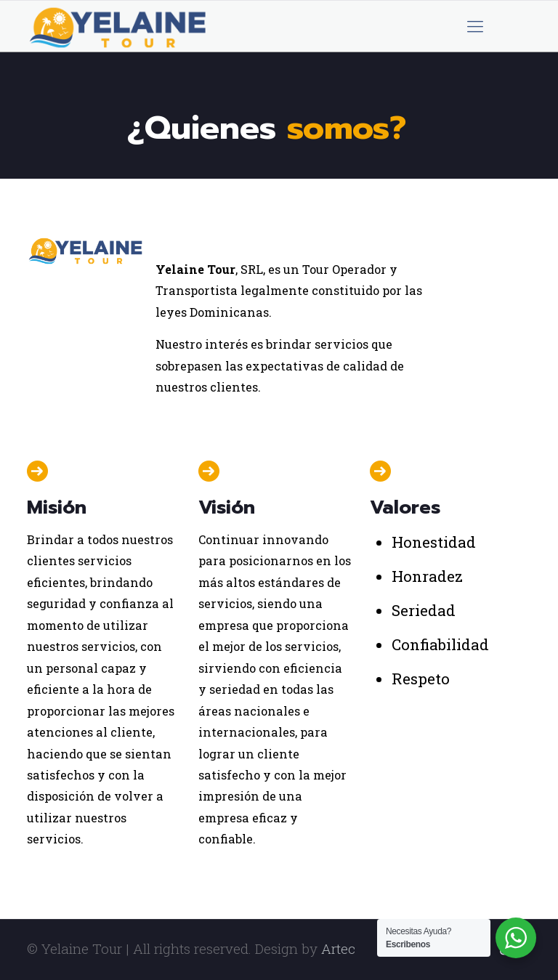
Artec (338, 948)
